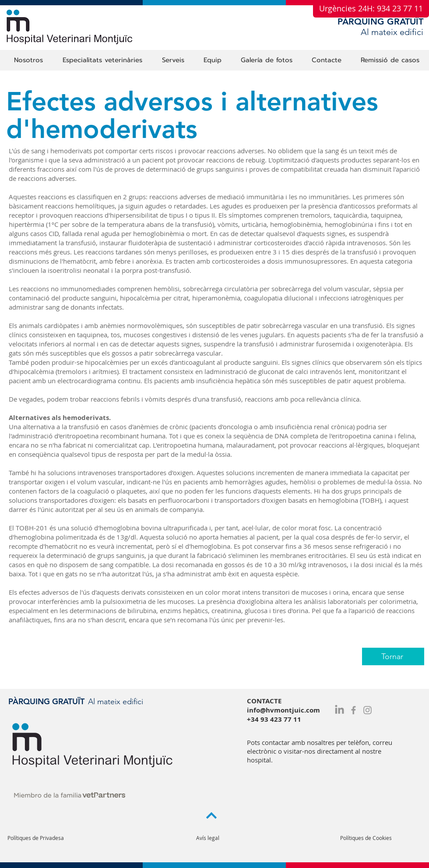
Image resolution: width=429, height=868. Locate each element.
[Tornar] (393, 656)
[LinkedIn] (339, 710)
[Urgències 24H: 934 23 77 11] (371, 9)
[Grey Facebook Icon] (353, 710)
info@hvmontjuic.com (283, 710)
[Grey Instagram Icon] (367, 710)
